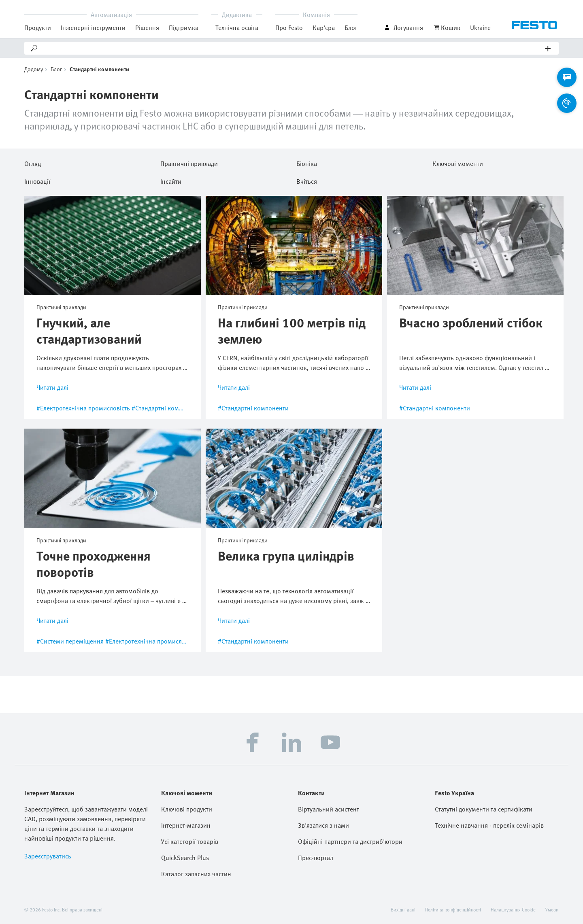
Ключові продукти (187, 809)
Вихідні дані (403, 909)
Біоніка (307, 162)
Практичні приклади (189, 162)
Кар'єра (324, 28)
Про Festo (289, 28)
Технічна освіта (237, 28)
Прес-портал (316, 858)
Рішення (147, 28)
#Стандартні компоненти (167, 408)
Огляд (33, 162)
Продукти (38, 28)
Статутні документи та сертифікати (484, 809)
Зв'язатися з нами (323, 825)
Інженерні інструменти (93, 28)
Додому (34, 69)
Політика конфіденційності (453, 909)
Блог (351, 28)
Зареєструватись (48, 856)
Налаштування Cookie (513, 909)
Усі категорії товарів (190, 841)
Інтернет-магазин (186, 825)
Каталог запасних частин (196, 874)
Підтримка (184, 28)
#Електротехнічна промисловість (83, 408)
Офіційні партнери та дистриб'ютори (350, 841)
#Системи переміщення (70, 641)
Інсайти (171, 180)
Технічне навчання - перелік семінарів (489, 825)
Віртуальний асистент (329, 809)
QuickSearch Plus (185, 858)
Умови (552, 909)
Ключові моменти (458, 162)
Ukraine (480, 28)
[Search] (292, 48)
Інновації (37, 180)
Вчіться (307, 180)
